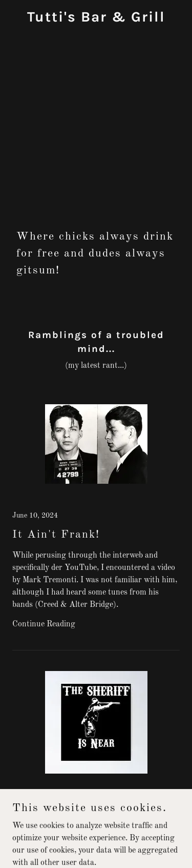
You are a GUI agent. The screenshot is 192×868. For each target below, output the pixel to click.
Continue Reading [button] (44, 624)
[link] (96, 19)
